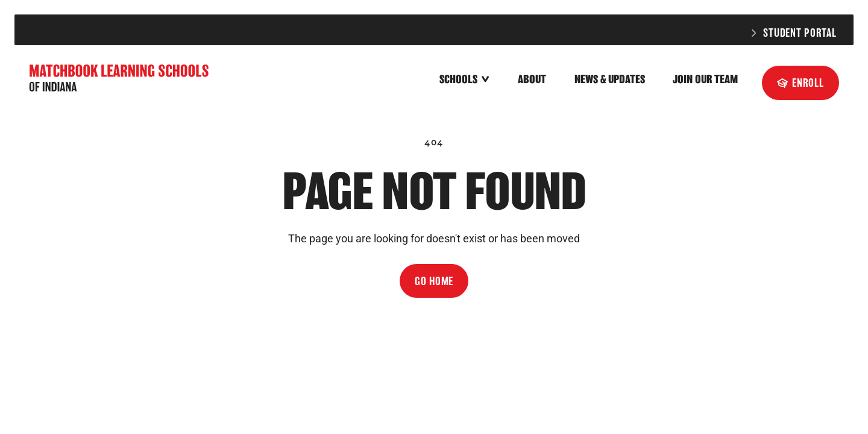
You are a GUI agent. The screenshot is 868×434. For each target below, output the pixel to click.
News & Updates (610, 79)
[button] (465, 80)
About (532, 79)
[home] (121, 80)
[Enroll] (800, 83)
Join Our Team (705, 79)
